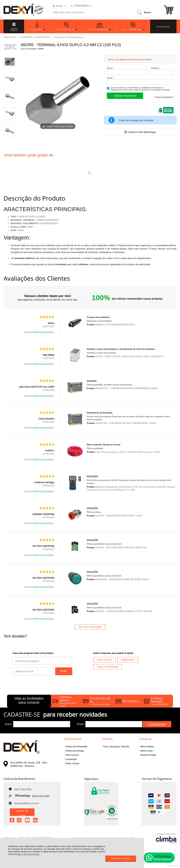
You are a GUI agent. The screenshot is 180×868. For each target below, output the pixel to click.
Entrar (59, 6)
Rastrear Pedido (148, 755)
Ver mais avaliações (90, 627)
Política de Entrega (74, 751)
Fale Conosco (72, 755)
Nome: (110, 68)
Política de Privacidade (27, 854)
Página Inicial (10, 37)
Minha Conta (146, 751)
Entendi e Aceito (121, 858)
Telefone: (155, 68)
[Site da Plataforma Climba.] (166, 838)
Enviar (64, 671)
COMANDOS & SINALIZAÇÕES (35, 37)
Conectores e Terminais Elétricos (69, 37)
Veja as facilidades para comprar (29, 700)
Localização (71, 759)
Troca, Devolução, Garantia (116, 747)
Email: (110, 78)
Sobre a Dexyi (72, 763)
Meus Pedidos (147, 747)
